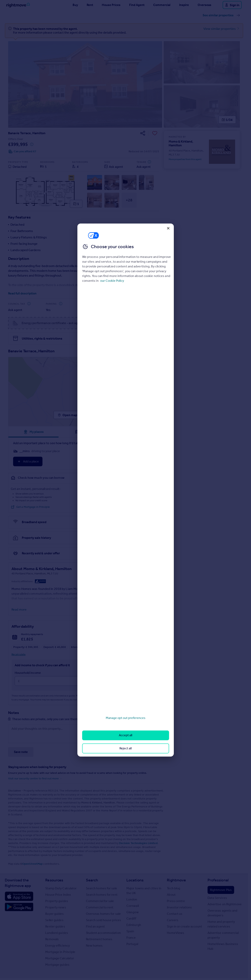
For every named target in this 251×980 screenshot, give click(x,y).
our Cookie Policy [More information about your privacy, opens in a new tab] (112, 281)
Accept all (125, 735)
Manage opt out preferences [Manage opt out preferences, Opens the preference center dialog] (126, 718)
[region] (126, 490)
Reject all (125, 748)
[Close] (168, 228)
